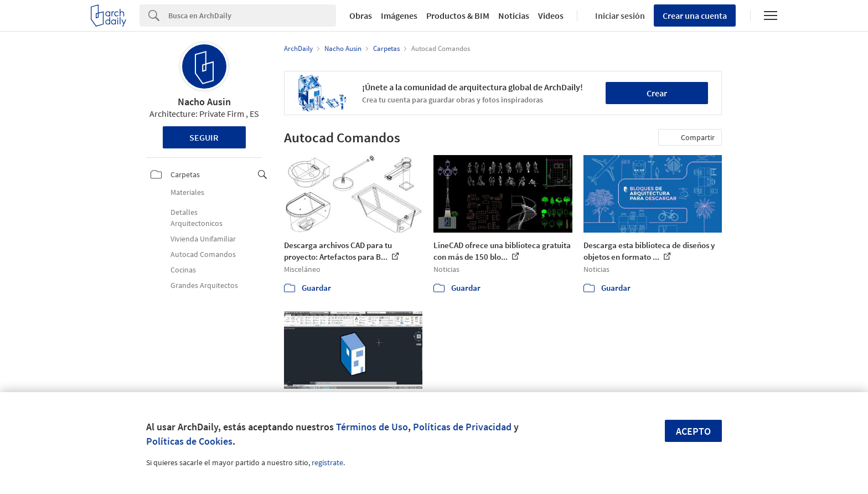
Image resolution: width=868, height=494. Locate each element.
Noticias (514, 16)
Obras (361, 16)
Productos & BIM (458, 16)
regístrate (327, 462)
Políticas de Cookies (189, 441)
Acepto (693, 431)
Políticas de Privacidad (462, 427)
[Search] (252, 16)
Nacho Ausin (204, 102)
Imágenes (399, 16)
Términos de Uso (372, 427)
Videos (551, 16)
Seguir (204, 137)
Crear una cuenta (695, 16)
